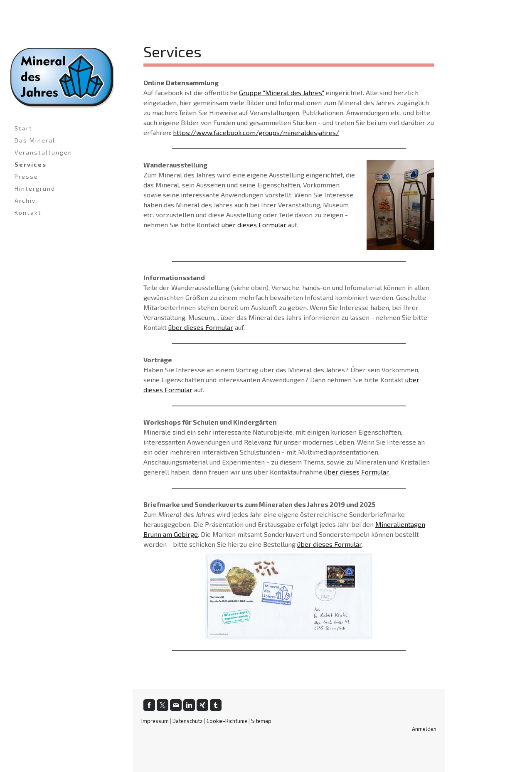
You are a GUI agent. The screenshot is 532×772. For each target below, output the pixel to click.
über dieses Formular (254, 225)
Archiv (25, 200)
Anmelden (424, 729)
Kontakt (28, 213)
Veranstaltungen (43, 152)
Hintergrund (35, 188)
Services (31, 164)
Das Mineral (35, 140)
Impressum (155, 721)
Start (23, 128)
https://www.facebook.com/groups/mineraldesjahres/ (256, 132)
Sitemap (261, 721)
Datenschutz (188, 721)
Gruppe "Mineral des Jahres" (282, 92)
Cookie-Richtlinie (227, 721)
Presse (26, 176)
